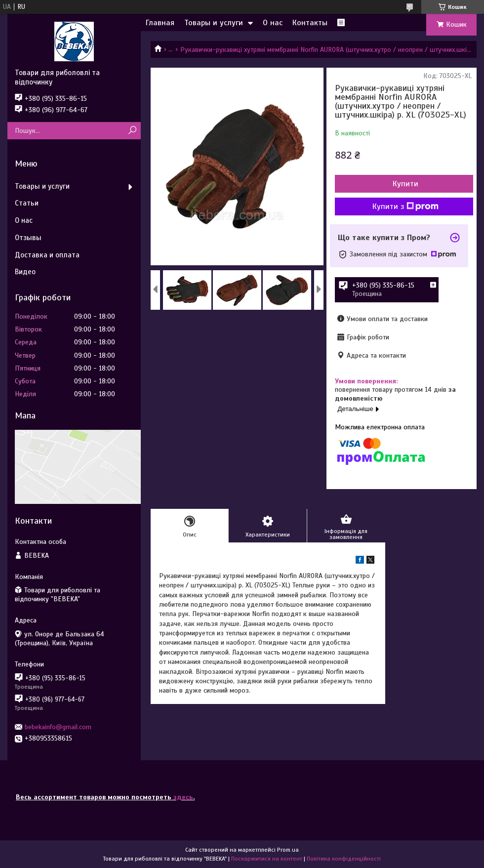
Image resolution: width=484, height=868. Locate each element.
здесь (183, 797)
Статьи (27, 203)
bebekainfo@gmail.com (58, 727)
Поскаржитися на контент (267, 859)
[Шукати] (132, 131)
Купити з (405, 207)
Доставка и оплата (47, 255)
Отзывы (28, 238)
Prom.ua (288, 850)
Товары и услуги (214, 23)
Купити (405, 184)
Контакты (310, 23)
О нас (273, 23)
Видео (25, 272)
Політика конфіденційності (344, 859)
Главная (160, 23)
